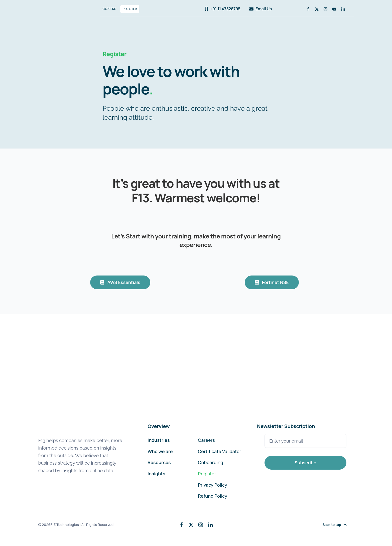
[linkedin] (343, 9)
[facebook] (308, 9)
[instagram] (325, 9)
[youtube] (334, 9)
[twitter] (317, 9)
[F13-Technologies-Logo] (60, 7)
